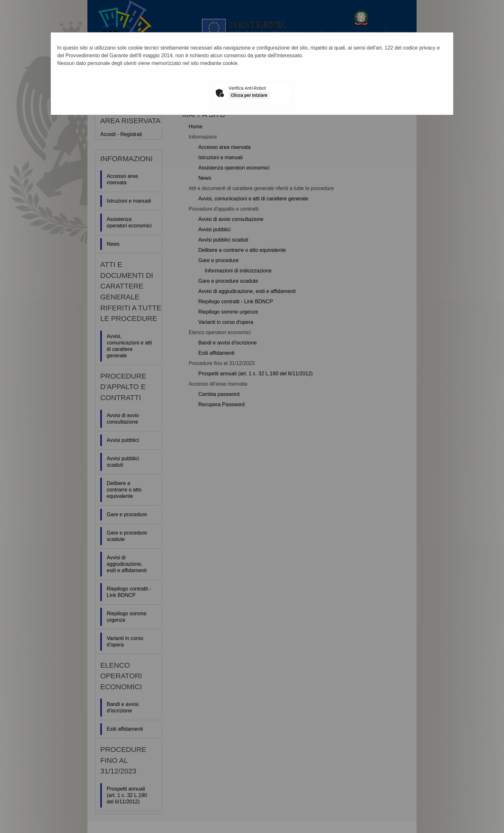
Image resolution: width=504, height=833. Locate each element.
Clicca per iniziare (249, 95)
